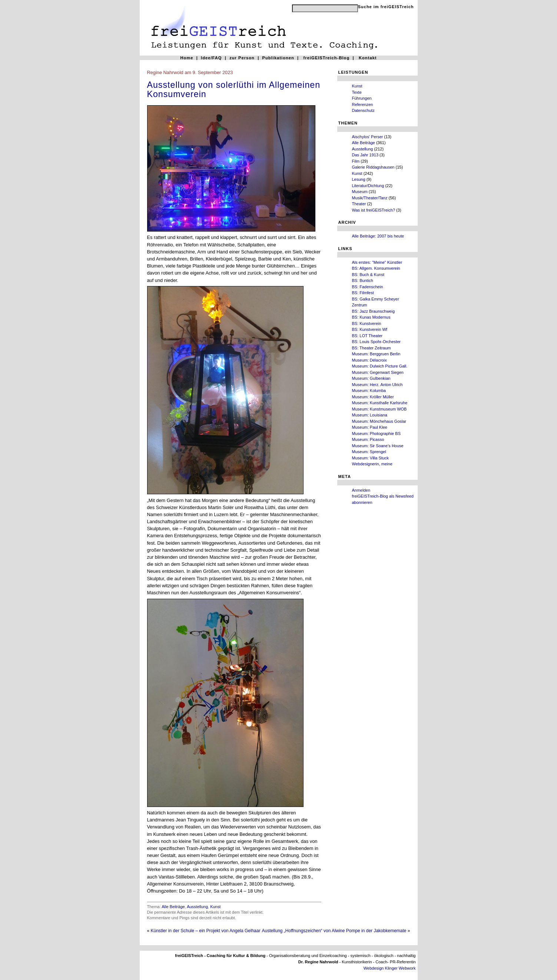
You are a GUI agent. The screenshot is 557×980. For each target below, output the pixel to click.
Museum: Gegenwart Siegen (378, 372)
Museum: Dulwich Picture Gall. (380, 366)
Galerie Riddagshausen (373, 167)
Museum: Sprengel (369, 452)
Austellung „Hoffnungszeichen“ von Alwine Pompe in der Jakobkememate (334, 931)
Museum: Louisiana (370, 415)
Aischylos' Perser (368, 137)
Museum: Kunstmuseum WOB (379, 409)
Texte (357, 92)
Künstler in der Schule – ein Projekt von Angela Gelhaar (206, 931)
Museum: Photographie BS (376, 433)
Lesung (359, 179)
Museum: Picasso (368, 439)
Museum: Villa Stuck (370, 458)
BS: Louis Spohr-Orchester (376, 342)
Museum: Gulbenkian (371, 378)
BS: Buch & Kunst (368, 275)
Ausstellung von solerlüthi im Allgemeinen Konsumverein (234, 90)
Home (187, 58)
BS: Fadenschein (368, 287)
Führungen (362, 98)
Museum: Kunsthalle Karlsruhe (380, 403)
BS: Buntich (363, 280)
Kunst (357, 86)
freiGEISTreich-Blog (327, 58)
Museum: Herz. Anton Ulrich (377, 385)
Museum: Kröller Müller (373, 397)
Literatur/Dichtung (368, 186)
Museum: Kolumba (369, 391)
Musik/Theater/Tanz (370, 198)
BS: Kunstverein (367, 323)
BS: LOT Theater (367, 336)
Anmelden (361, 490)
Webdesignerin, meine (372, 464)
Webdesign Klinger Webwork (390, 968)
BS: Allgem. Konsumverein (376, 268)
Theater (359, 204)
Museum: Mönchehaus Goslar (379, 421)
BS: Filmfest (363, 293)
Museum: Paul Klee (370, 427)
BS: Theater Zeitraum (372, 348)
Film (356, 161)
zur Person (242, 58)
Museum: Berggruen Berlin (376, 354)
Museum (360, 192)
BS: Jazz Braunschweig (374, 311)
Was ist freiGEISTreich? (374, 210)
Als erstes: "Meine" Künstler (377, 262)
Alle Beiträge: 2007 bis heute (378, 236)
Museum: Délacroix (369, 360)
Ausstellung (363, 149)
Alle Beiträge (364, 143)
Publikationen (278, 58)
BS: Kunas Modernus (371, 317)
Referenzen (363, 104)
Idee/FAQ (211, 58)
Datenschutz (363, 110)
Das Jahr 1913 (365, 155)
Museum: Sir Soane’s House (378, 446)
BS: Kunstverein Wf (370, 329)
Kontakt (368, 58)
